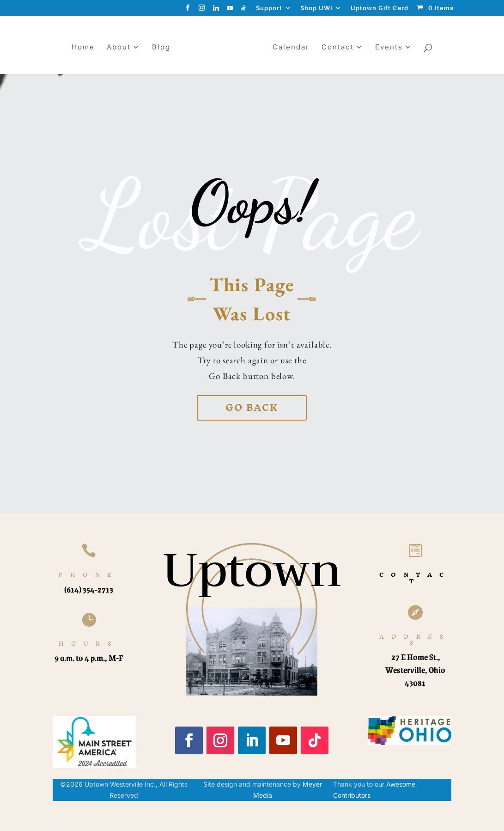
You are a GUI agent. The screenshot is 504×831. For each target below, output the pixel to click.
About (115, 48)
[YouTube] (230, 10)
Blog (158, 48)
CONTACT (415, 578)
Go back (252, 407)
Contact (341, 48)
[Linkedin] (216, 10)
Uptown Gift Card (380, 8)
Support (269, 8)
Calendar (295, 48)
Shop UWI (316, 8)
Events (393, 48)
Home (79, 48)
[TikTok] (244, 10)
